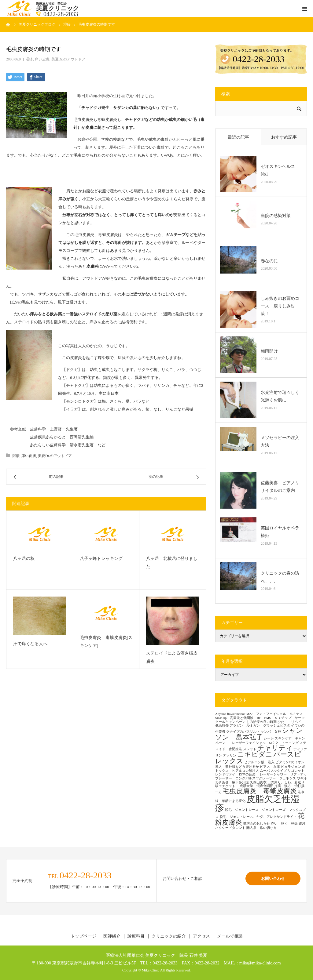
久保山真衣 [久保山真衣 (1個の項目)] (258, 782)
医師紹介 (112, 936)
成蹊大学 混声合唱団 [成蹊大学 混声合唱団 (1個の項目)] (256, 786)
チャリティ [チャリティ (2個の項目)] (275, 748)
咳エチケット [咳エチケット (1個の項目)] (227, 786)
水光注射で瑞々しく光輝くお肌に (280, 396)
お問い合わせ (273, 878)
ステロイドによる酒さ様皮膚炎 (172, 657)
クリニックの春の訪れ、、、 (280, 577)
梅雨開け (269, 351)
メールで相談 (230, 936)
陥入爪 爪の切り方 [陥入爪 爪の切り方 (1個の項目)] (261, 828)
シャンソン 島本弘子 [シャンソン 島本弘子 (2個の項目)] (259, 734)
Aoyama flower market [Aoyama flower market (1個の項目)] (230, 714)
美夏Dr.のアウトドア (68, 59)
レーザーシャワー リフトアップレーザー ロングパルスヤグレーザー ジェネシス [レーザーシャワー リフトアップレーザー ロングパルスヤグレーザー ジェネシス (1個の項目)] (261, 776)
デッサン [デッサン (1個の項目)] (230, 755)
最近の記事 (238, 137)
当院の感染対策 (276, 216)
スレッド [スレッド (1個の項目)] (250, 749)
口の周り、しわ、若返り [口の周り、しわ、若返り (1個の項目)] (286, 782)
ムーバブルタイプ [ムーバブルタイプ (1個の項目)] (273, 771)
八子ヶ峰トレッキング (101, 559)
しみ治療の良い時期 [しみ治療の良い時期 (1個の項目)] (261, 722)
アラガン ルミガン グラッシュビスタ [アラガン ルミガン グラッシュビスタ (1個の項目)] (260, 726)
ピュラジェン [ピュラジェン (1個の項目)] (291, 767)
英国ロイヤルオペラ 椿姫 (282, 532)
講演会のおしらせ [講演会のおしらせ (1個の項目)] (256, 824)
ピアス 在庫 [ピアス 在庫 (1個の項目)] (270, 767)
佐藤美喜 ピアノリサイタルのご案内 (280, 487)
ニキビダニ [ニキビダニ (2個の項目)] (255, 754)
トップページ (83, 936)
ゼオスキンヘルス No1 (280, 170)
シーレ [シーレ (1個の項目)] (269, 738)
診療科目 (136, 936)
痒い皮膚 (42, 59)
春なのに (269, 261)
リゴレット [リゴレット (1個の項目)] (296, 771)
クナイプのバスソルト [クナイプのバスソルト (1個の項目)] (243, 732)
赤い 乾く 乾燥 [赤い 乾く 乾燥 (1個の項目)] (284, 824)
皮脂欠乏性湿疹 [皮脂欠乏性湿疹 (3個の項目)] (257, 803)
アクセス (201, 936)
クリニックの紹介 (169, 936)
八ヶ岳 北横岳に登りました (172, 563)
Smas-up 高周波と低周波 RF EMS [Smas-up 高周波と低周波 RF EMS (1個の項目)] (245, 718)
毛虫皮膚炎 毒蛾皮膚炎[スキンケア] (106, 642)
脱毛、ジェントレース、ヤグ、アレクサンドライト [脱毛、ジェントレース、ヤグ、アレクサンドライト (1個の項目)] (258, 817)
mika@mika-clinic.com (260, 963)
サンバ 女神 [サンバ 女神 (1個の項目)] (271, 732)
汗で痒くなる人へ (30, 644)
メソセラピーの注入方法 (280, 441)
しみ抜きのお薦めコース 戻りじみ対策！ (280, 306)
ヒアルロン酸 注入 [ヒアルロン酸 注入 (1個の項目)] (259, 762)
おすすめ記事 (284, 137)
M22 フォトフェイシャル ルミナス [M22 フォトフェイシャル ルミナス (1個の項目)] (275, 714)
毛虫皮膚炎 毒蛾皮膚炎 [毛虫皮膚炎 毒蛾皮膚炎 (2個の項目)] (260, 791)
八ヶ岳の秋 (24, 559)
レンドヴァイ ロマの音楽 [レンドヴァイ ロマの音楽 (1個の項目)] (237, 774)
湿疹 (29, 59)
